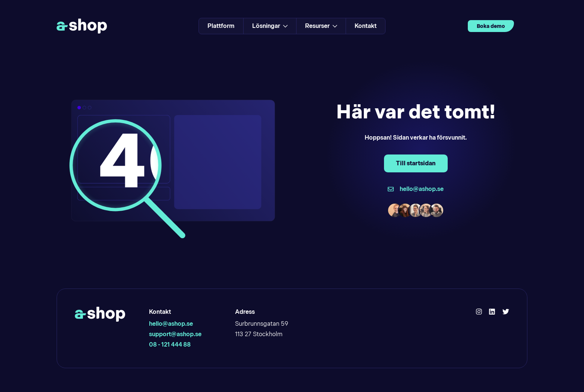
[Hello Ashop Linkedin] (492, 312)
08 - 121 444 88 (170, 345)
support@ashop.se (175, 334)
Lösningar (270, 26)
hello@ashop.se (171, 324)
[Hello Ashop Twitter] (506, 312)
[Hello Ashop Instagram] (479, 312)
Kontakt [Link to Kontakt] (366, 26)
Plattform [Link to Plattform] (221, 26)
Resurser (321, 26)
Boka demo (491, 26)
